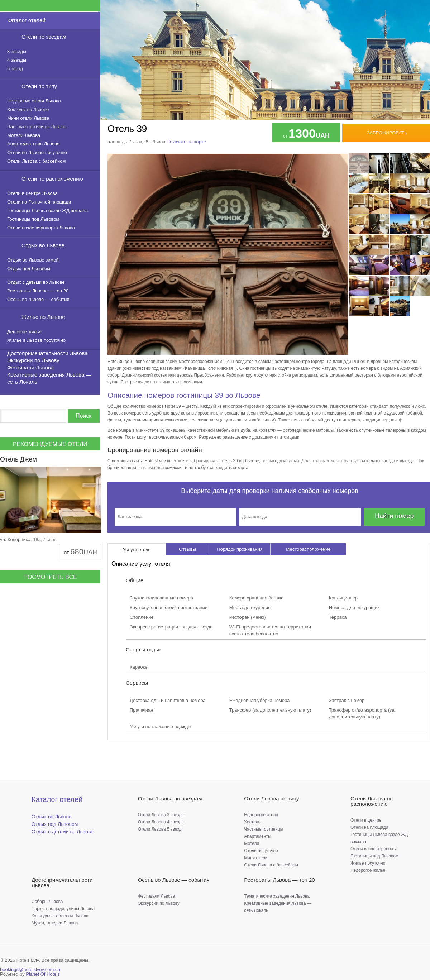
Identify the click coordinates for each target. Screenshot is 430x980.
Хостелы (253, 822)
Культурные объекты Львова (60, 916)
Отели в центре (366, 820)
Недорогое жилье (368, 870)
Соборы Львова (47, 902)
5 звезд (15, 69)
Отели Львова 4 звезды (161, 822)
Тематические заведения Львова (277, 896)
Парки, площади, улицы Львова (63, 909)
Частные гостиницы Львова (37, 127)
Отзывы (187, 549)
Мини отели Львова (28, 118)
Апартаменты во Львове (33, 144)
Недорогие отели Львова (34, 101)
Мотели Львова (24, 135)
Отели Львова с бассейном (36, 161)
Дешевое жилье (24, 332)
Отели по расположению (52, 179)
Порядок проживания (240, 549)
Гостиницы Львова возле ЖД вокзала (47, 211)
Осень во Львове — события (38, 299)
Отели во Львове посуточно (37, 152)
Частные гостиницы (264, 829)
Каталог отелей (26, 20)
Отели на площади (369, 827)
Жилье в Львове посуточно (36, 340)
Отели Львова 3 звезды (161, 815)
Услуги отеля (137, 549)
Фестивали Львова (30, 367)
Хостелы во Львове (28, 109)
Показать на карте (186, 142)
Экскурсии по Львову (33, 360)
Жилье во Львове (43, 317)
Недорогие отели (261, 815)
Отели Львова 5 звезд (160, 829)
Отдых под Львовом (29, 269)
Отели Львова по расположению (372, 801)
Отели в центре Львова (32, 193)
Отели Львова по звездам (170, 799)
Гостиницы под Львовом (33, 219)
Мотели (252, 843)
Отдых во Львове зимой (33, 260)
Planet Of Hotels (43, 974)
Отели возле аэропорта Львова (41, 228)
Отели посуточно (261, 851)
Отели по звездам (44, 37)
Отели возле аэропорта (374, 849)
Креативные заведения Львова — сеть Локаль (49, 378)
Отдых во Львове (43, 245)
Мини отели (256, 858)
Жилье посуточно (368, 863)
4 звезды (17, 60)
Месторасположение (308, 549)
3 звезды (17, 51)
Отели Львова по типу (271, 799)
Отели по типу (39, 86)
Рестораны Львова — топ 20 (38, 291)
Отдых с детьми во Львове (36, 282)
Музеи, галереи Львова (55, 923)
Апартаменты (257, 836)
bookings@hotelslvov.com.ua (30, 969)
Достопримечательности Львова (47, 353)
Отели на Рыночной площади (39, 202)
